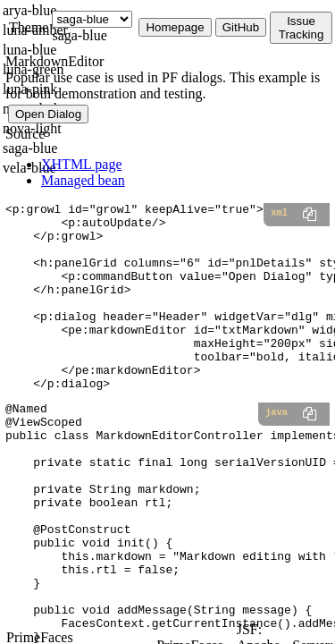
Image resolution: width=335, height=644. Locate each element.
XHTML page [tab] (82, 164)
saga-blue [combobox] (79, 35)
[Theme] (92, 19)
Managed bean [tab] (83, 180)
